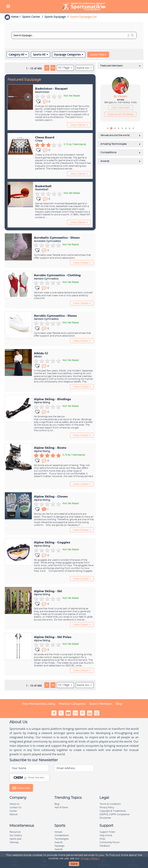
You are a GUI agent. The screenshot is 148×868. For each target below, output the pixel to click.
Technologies (62, 839)
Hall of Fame (61, 807)
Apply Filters (98, 54)
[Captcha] (38, 777)
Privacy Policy (90, 859)
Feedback (105, 846)
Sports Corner (31, 17)
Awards (59, 842)
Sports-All (40, 55)
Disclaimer (105, 818)
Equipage (60, 846)
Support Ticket (107, 832)
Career (13, 811)
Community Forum (110, 842)
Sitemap (14, 842)
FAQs (102, 839)
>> (53, 68)
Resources (15, 832)
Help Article (106, 835)
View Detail (79, 125)
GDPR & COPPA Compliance (115, 814)
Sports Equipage (55, 17)
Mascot (14, 814)
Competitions (62, 835)
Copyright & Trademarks (113, 811)
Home (15, 17)
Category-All (18, 55)
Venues (58, 832)
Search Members (101, 704)
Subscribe (21, 788)
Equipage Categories (69, 55)
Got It (74, 864)
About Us (15, 804)
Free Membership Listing (39, 704)
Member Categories (72, 704)
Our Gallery (16, 835)
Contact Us (16, 807)
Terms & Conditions (110, 804)
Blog (119, 704)
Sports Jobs (16, 839)
